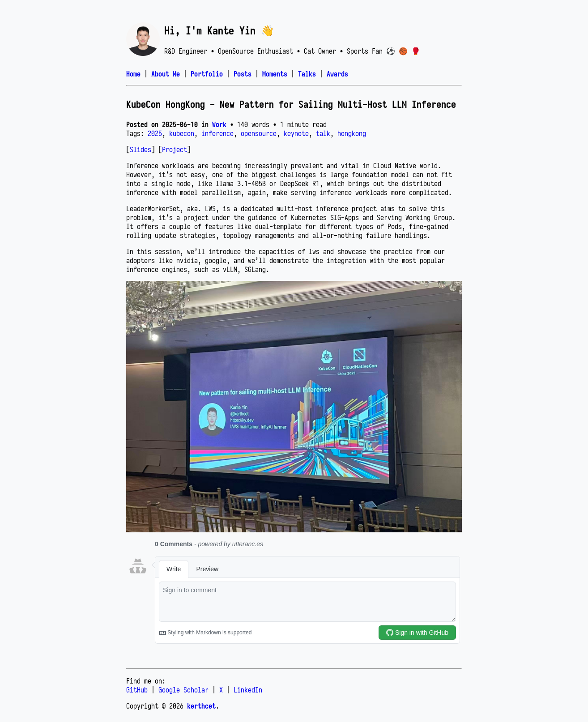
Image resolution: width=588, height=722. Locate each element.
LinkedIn (248, 690)
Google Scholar (183, 690)
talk (323, 133)
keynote (296, 133)
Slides (141, 149)
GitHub (137, 690)
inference (217, 133)
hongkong (352, 133)
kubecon (182, 133)
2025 (155, 133)
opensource (259, 133)
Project (175, 149)
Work (219, 124)
